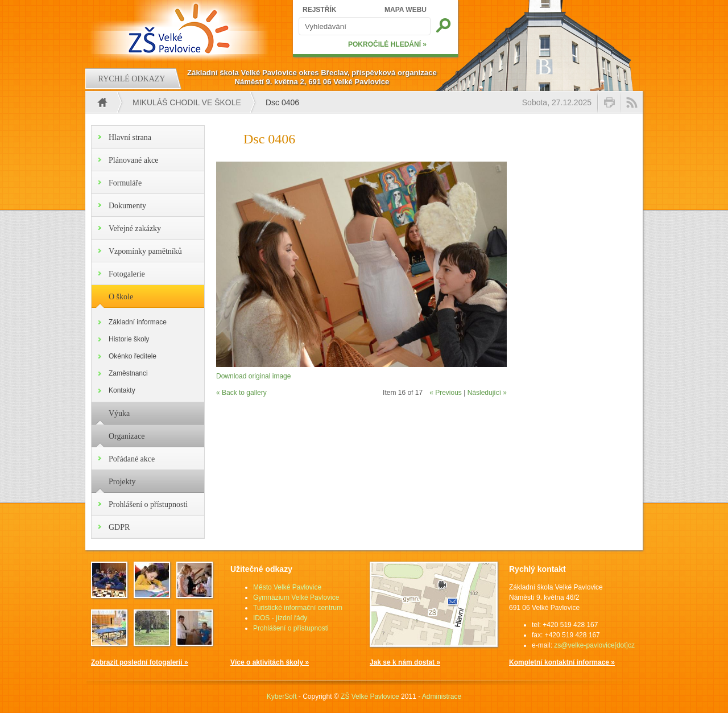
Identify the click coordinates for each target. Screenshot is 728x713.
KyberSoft (282, 696)
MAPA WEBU (406, 10)
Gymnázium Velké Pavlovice (296, 597)
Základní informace (138, 322)
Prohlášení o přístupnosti (148, 504)
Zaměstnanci (128, 373)
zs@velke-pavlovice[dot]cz (594, 645)
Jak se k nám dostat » (405, 662)
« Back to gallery (241, 393)
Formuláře (125, 183)
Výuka (119, 413)
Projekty (122, 482)
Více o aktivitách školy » (270, 662)
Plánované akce (133, 160)
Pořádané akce (132, 459)
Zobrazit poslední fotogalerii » (140, 662)
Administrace (442, 696)
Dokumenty (127, 206)
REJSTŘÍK (319, 10)
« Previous (446, 393)
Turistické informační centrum (298, 608)
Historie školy (129, 339)
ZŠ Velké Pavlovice (370, 696)
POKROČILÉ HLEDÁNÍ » (387, 44)
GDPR (119, 527)
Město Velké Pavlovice (287, 587)
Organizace (127, 436)
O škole (121, 297)
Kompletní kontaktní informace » (562, 662)
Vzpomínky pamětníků (145, 251)
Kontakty (122, 390)
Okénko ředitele (133, 356)
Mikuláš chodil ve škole (187, 102)
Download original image (253, 376)
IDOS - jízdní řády (280, 618)
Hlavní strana (130, 137)
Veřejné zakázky (135, 228)
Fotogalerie (127, 274)
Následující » (487, 393)
